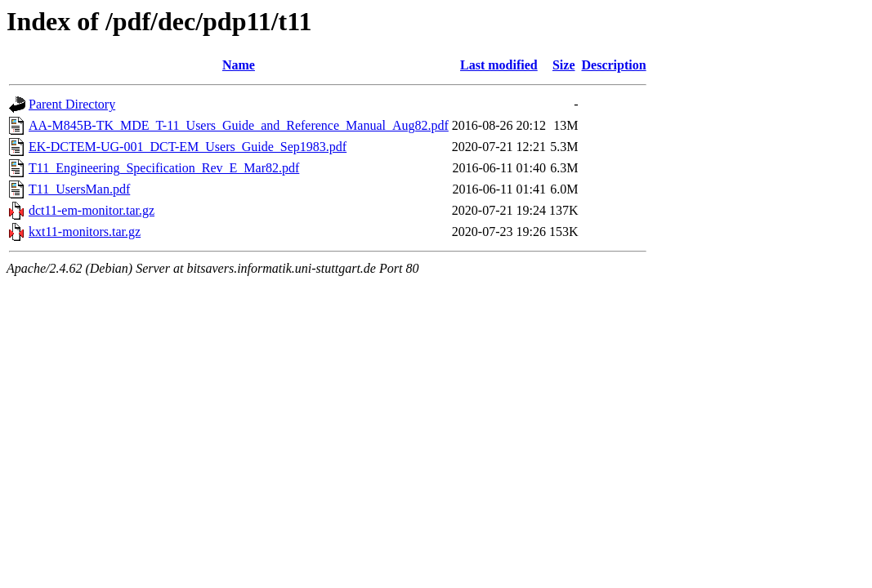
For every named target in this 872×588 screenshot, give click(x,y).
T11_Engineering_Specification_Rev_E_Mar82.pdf (164, 168)
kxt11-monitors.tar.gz (85, 232)
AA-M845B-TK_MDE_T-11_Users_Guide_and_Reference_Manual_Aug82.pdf (239, 125)
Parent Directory (72, 104)
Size (564, 65)
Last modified (499, 65)
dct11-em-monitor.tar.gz (92, 210)
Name (239, 65)
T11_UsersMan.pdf (79, 189)
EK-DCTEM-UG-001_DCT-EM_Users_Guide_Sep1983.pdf (188, 147)
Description (614, 65)
